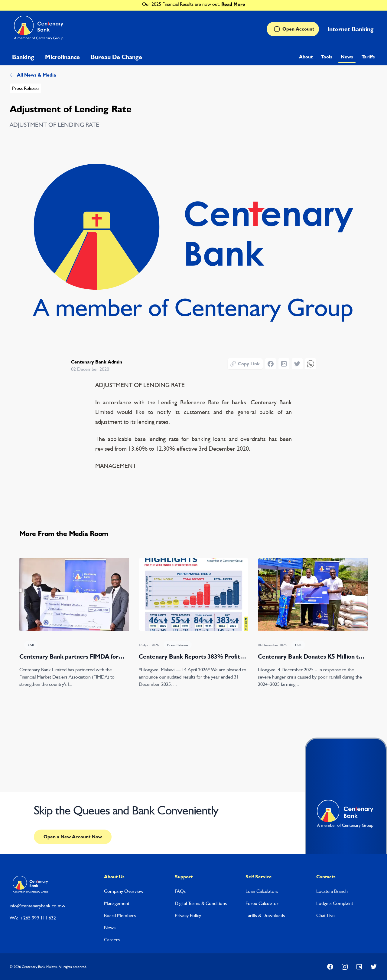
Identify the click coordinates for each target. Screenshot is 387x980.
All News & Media (33, 75)
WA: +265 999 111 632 (33, 918)
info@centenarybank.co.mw (37, 906)
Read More (233, 4)
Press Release (25, 88)
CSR (31, 645)
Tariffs (368, 57)
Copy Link (245, 364)
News (347, 57)
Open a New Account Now (73, 837)
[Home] (39, 29)
